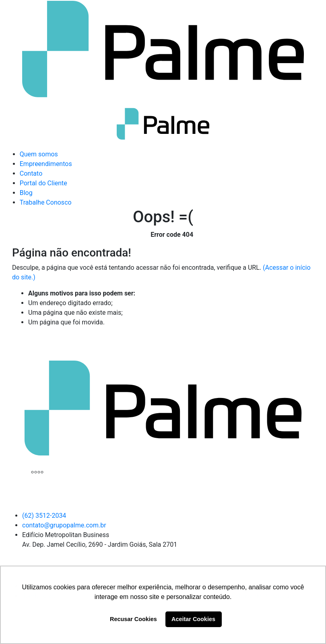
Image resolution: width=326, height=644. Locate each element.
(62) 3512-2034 (44, 516)
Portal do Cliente (43, 183)
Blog (26, 193)
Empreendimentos (46, 164)
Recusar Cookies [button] (133, 619)
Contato (31, 173)
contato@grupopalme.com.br (64, 525)
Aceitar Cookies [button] (193, 619)
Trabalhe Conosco (46, 202)
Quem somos (39, 154)
